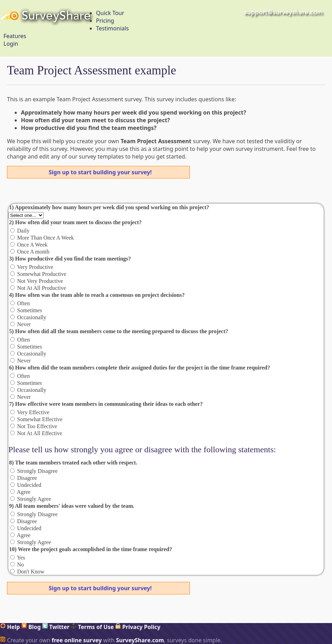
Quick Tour (110, 13)
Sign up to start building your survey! (100, 172)
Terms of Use (92, 627)
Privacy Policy (138, 627)
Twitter (56, 627)
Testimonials (112, 28)
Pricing (105, 21)
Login (11, 44)
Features (15, 36)
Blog (31, 627)
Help (10, 627)
